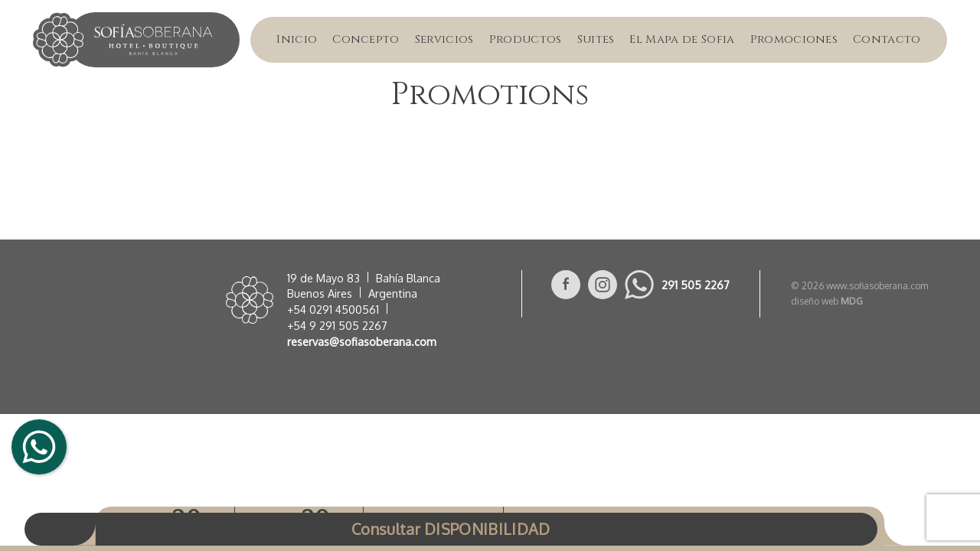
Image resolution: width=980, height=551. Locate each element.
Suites (596, 39)
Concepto (366, 39)
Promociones (794, 39)
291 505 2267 (696, 285)
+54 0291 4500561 (333, 309)
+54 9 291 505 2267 (337, 325)
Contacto (887, 39)
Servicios (444, 39)
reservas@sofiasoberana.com (362, 341)
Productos (526, 39)
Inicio (297, 39)
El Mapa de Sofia (682, 39)
